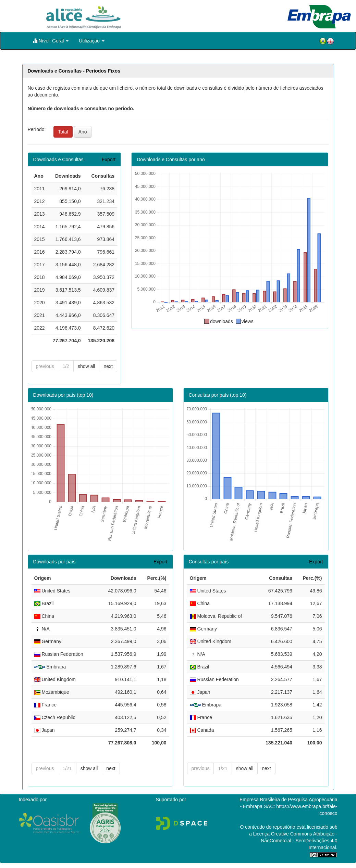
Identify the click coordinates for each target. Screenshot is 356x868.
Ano (83, 132)
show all (87, 366)
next (108, 366)
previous (45, 366)
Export (109, 159)
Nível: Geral (51, 41)
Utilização (92, 41)
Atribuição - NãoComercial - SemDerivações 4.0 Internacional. (299, 841)
